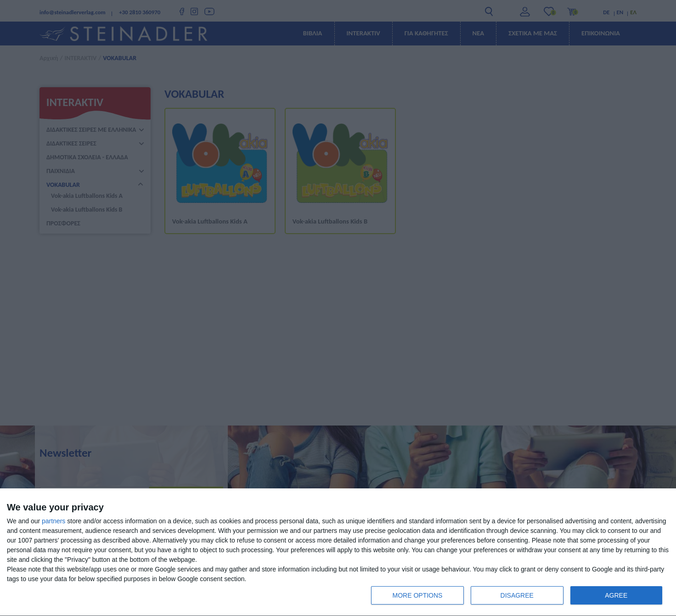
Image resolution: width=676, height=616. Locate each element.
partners (54, 521)
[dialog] (338, 552)
